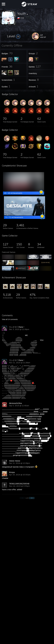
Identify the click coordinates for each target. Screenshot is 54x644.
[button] (14, 36)
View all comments (10, 319)
